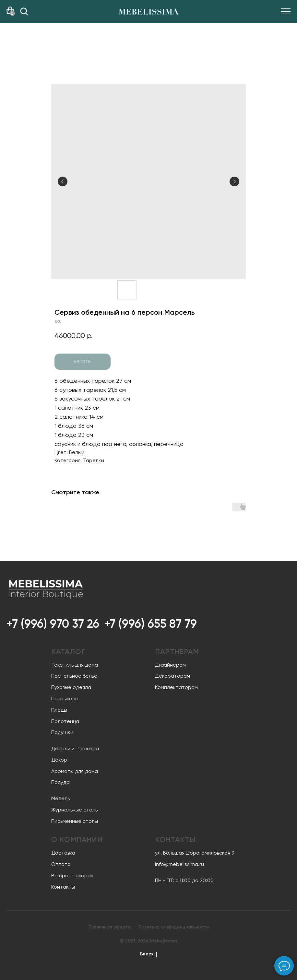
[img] (24, 11)
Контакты (63, 887)
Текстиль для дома (75, 665)
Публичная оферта (110, 927)
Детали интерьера (75, 748)
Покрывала (65, 699)
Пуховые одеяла (71, 687)
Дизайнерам (170, 665)
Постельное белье (74, 676)
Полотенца (65, 721)
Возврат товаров (72, 875)
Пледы (59, 710)
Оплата (61, 864)
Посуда (60, 782)
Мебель (60, 798)
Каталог (68, 652)
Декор (59, 760)
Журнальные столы (75, 810)
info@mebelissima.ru (179, 864)
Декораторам (172, 676)
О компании (77, 840)
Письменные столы (75, 821)
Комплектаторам (176, 687)
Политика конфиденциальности (174, 927)
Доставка (63, 853)
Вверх (149, 954)
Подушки (62, 732)
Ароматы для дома (75, 771)
